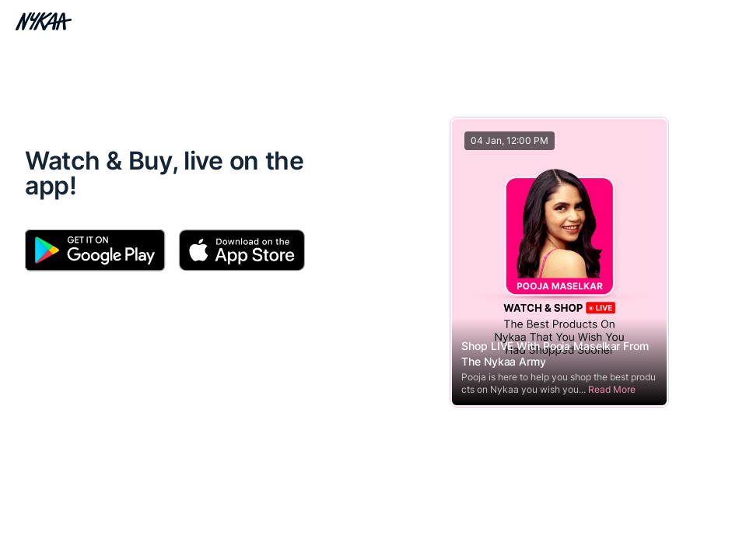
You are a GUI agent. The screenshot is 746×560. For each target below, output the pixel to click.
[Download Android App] (95, 250)
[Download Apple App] (242, 250)
